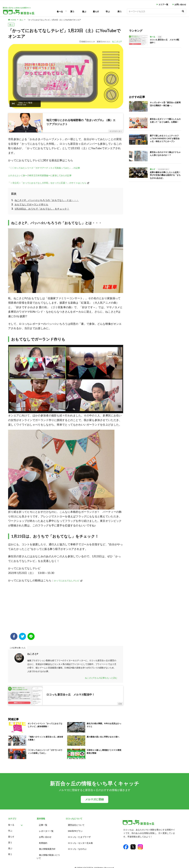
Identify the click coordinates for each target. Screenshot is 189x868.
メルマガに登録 (94, 799)
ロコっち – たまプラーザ (79, 836)
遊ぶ (84, 11)
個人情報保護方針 (47, 846)
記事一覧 (43, 825)
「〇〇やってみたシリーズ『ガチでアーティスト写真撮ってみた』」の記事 (44, 168)
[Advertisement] (66, 609)
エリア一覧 (163, 5)
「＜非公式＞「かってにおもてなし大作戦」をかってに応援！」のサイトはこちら (47, 183)
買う (72, 11)
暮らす (96, 11)
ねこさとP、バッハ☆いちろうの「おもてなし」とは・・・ (47, 200)
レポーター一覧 (46, 830)
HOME (13, 20)
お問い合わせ (180, 5)
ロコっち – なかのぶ (77, 846)
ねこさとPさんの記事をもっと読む (101, 678)
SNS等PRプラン (75, 830)
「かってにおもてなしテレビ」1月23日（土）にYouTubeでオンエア (54, 20)
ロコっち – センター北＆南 (80, 841)
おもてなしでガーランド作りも (31, 204)
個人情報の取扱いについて (48, 854)
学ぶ (108, 11)
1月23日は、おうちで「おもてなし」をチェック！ (42, 209)
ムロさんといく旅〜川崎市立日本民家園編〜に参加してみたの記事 (40, 175)
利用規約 (43, 841)
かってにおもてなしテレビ (67, 581)
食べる (60, 11)
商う (120, 11)
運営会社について (76, 825)
